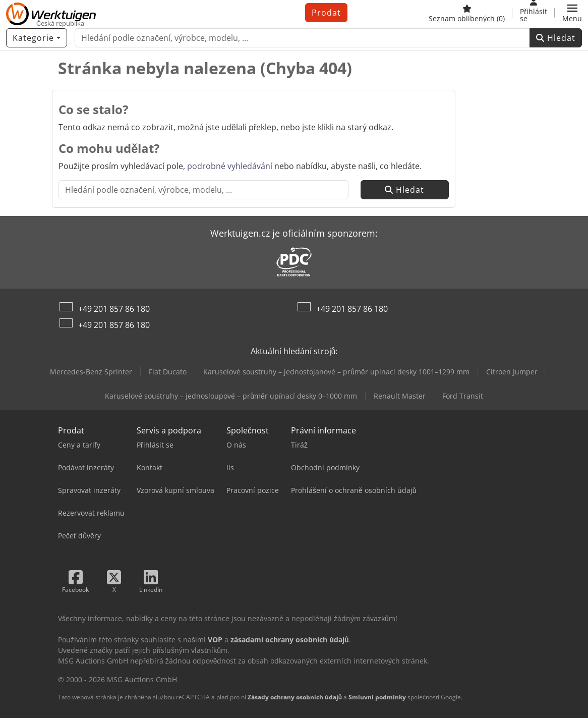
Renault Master (400, 396)
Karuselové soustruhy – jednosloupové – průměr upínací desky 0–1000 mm (231, 396)
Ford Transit (463, 396)
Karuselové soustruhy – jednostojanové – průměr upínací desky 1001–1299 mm (336, 372)
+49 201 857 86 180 (114, 309)
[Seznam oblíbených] (467, 13)
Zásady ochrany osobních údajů (295, 697)
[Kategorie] (37, 38)
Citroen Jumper (512, 372)
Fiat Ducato (168, 372)
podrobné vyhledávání (230, 166)
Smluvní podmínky (377, 697)
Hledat (556, 38)
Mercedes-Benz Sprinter (91, 372)
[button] (572, 13)
